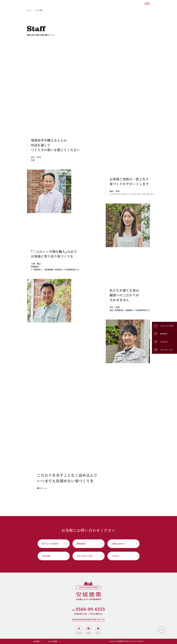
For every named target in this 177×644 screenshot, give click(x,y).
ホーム (29, 10)
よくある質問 (52, 641)
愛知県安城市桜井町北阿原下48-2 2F (89, 619)
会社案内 (37, 641)
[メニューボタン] (147, 3)
